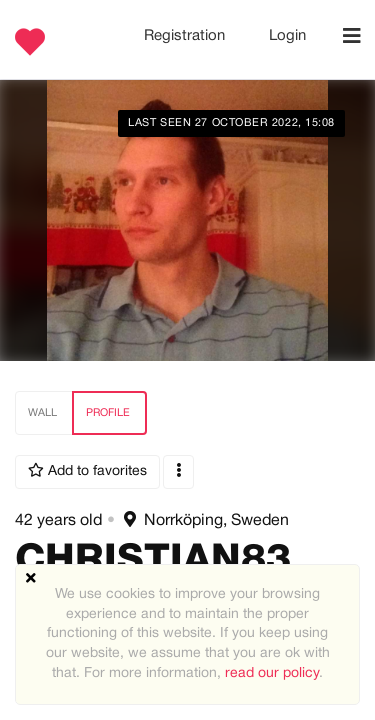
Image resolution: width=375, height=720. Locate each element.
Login (287, 36)
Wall (42, 413)
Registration (186, 36)
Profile (108, 413)
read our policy (272, 673)
